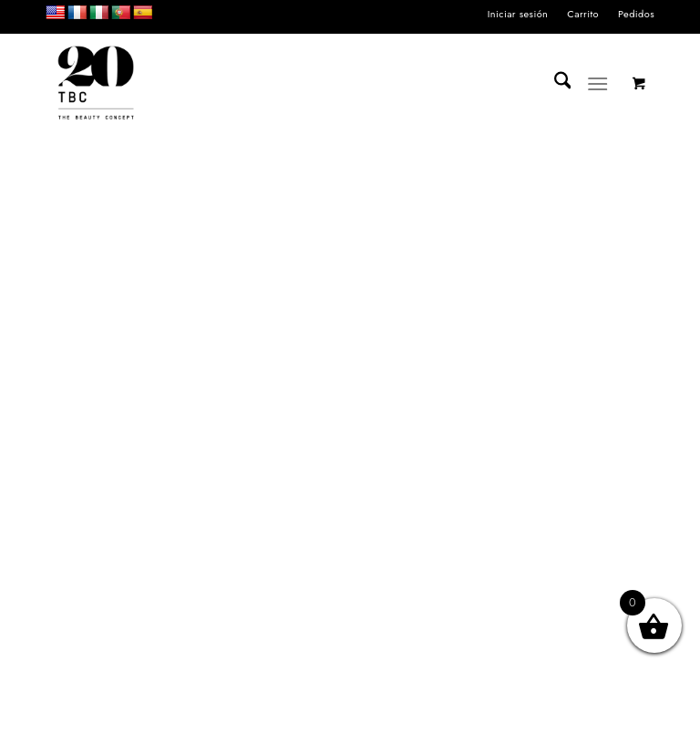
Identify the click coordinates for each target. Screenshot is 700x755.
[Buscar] (554, 84)
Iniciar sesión (518, 14)
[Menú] (598, 84)
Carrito (583, 14)
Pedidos (636, 14)
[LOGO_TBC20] (96, 84)
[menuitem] (519, 14)
